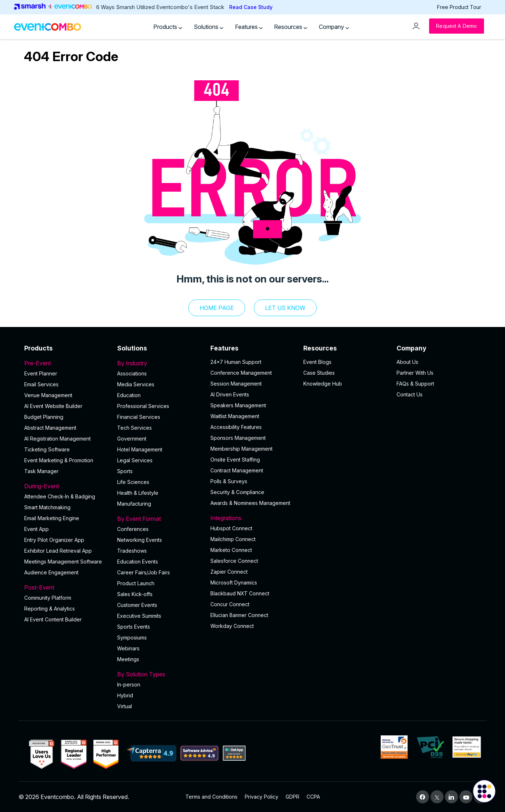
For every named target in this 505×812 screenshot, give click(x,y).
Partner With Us (415, 373)
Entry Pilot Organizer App (54, 540)
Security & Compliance (237, 492)
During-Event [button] (67, 486)
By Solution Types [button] (159, 674)
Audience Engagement (51, 572)
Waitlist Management (235, 416)
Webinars (128, 648)
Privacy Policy (262, 797)
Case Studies (319, 373)
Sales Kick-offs (135, 594)
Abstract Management (50, 428)
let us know (285, 308)
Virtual (125, 706)
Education (129, 395)
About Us (407, 362)
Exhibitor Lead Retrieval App (58, 551)
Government (132, 439)
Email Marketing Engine (52, 518)
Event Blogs (317, 362)
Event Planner (41, 373)
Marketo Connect (231, 550)
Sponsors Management (238, 438)
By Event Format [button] (159, 519)
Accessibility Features (236, 427)
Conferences (133, 529)
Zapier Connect (229, 572)
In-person (129, 685)
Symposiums (132, 637)
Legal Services (135, 460)
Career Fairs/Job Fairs (144, 572)
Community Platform (48, 598)
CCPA (313, 797)
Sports (125, 471)
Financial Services (139, 417)
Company (334, 27)
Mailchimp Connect (233, 539)
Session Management (236, 384)
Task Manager (41, 471)
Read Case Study (251, 7)
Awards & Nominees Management (250, 503)
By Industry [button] (159, 363)
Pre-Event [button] (67, 363)
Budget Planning (44, 417)
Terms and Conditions (211, 797)
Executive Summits (139, 616)
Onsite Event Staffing (235, 460)
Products (168, 27)
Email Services (41, 384)
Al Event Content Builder (53, 619)
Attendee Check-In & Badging (60, 496)
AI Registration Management (57, 439)
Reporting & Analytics (50, 609)
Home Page (217, 308)
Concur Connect (230, 604)
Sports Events (134, 627)
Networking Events (140, 540)
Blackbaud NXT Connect (240, 593)
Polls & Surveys (229, 481)
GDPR (292, 797)
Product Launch (136, 583)
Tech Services (134, 428)
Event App (37, 529)
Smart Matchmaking (47, 507)
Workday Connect (232, 626)
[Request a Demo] (456, 26)
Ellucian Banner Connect (239, 615)
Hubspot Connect (231, 528)
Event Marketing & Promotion (59, 460)
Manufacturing (134, 504)
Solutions (209, 27)
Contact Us (410, 394)
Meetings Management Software (63, 562)
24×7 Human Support (236, 362)
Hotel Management (140, 449)
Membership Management (241, 449)
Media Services (136, 384)
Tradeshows (132, 551)
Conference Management (241, 373)
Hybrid (125, 695)
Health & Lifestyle (138, 493)
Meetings (128, 659)
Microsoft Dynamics (234, 583)
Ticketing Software (47, 449)
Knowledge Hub (323, 384)
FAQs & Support (415, 384)
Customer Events (137, 605)
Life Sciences (133, 482)
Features (249, 27)
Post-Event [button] (67, 587)
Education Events (138, 562)
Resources (291, 27)
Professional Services (143, 406)
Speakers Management (238, 405)
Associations (132, 373)
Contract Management (237, 470)
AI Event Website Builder (53, 406)
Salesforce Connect (234, 561)
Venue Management (48, 395)
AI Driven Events (230, 394)
